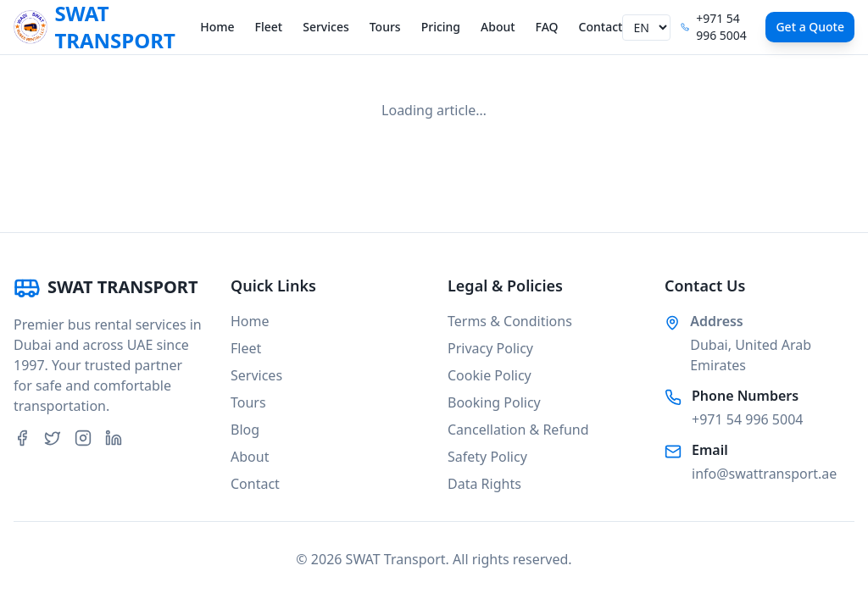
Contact (601, 27)
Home (217, 27)
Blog (245, 430)
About (498, 27)
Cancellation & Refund (518, 430)
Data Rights (484, 484)
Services (326, 27)
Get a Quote (810, 27)
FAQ (547, 27)
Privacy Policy (490, 348)
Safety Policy (487, 457)
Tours (385, 27)
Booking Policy (494, 402)
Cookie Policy (490, 375)
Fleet (269, 27)
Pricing (441, 27)
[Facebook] (22, 438)
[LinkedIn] (114, 438)
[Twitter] (53, 438)
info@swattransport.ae (764, 474)
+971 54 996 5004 (747, 419)
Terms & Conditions (510, 321)
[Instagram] (83, 438)
